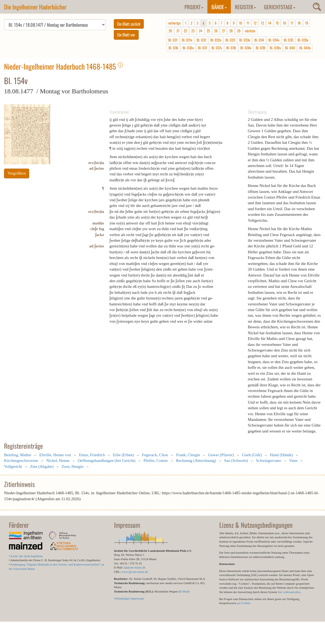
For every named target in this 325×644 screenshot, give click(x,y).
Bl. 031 (173, 40)
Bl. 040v (305, 48)
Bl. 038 (231, 48)
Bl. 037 (203, 48)
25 (208, 31)
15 (277, 23)
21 (178, 31)
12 (255, 23)
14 (270, 23)
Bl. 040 (290, 48)
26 (216, 31)
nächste (250, 31)
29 (239, 31)
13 (262, 23)
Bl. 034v (274, 40)
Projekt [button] (194, 7)
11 (248, 23)
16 (285, 23)
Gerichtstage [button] (280, 7)
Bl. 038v (246, 48)
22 (185, 31)
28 (231, 31)
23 (193, 31)
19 (307, 23)
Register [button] (245, 7)
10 (241, 23)
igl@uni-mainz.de (134, 567)
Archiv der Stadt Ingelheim (27, 556)
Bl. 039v (275, 48)
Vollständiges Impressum (129, 598)
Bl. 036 (173, 48)
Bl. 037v (217, 48)
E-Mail (184, 591)
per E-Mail (244, 603)
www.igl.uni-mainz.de (135, 572)
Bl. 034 (259, 40)
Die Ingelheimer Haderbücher (35, 7)
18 (299, 23)
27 (223, 31)
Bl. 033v (245, 40)
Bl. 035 (288, 40)
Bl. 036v (188, 48)
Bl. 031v (187, 40)
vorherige (175, 23)
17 (292, 23)
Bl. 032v (216, 40)
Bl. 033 (230, 40)
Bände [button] (219, 7)
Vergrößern (17, 173)
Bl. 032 (201, 40)
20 (170, 31)
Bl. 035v (303, 40)
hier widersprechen (289, 592)
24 (201, 31)
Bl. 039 (261, 48)
